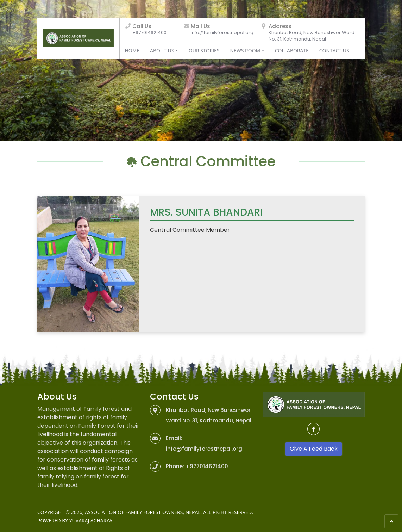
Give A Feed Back (314, 449)
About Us (162, 51)
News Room (245, 51)
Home (132, 51)
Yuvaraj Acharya (91, 521)
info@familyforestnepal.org (222, 33)
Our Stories (204, 51)
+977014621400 (149, 33)
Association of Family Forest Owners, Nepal (143, 512)
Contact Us (334, 51)
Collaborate (292, 51)
